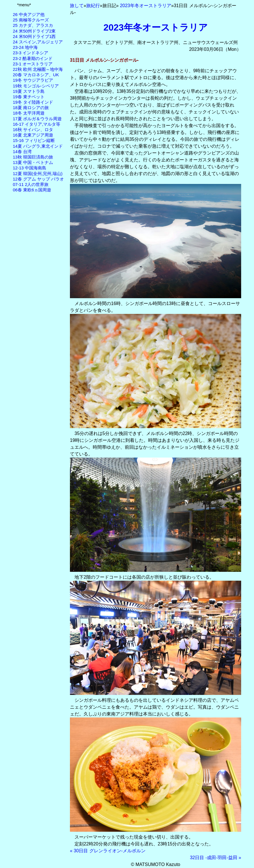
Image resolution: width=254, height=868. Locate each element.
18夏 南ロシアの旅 (31, 108)
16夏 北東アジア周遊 (33, 135)
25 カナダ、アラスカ (33, 25)
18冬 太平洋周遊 (29, 113)
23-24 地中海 (25, 47)
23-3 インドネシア (31, 53)
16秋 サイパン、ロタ (33, 130)
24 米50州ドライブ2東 (34, 31)
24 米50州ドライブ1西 (34, 37)
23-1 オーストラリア (33, 64)
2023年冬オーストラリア (146, 6)
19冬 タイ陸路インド (33, 102)
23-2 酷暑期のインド (33, 59)
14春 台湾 (22, 152)
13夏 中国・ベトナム (33, 163)
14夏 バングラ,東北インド (38, 146)
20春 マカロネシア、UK (36, 75)
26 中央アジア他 (29, 15)
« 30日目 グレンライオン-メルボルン (108, 851)
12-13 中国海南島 (30, 168)
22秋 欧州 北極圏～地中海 (38, 69)
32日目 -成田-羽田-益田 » (215, 858)
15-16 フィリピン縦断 (34, 141)
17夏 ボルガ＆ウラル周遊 (37, 119)
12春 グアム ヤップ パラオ (38, 179)
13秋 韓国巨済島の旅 (33, 157)
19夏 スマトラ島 (29, 91)
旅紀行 (93, 6)
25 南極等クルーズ (31, 20)
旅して (77, 6)
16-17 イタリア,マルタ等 (37, 124)
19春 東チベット (29, 97)
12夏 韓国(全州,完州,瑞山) (38, 174)
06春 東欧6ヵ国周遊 (32, 190)
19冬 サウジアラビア (33, 80)
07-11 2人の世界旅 (31, 185)
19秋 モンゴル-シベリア (36, 86)
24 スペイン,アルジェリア (38, 42)
